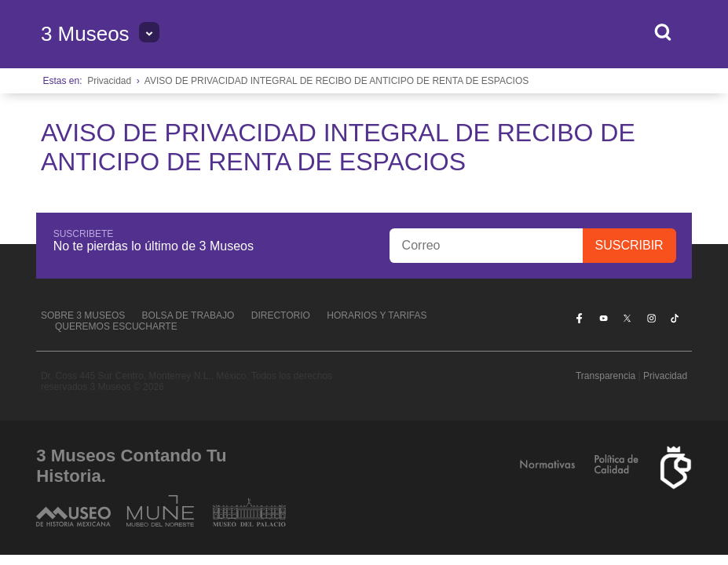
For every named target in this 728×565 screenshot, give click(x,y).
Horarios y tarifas (377, 315)
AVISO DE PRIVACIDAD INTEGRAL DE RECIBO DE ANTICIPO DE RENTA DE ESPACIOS (337, 81)
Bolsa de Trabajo (188, 315)
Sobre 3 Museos (83, 315)
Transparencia (605, 376)
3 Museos (85, 34)
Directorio (281, 315)
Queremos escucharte (116, 326)
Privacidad (109, 81)
